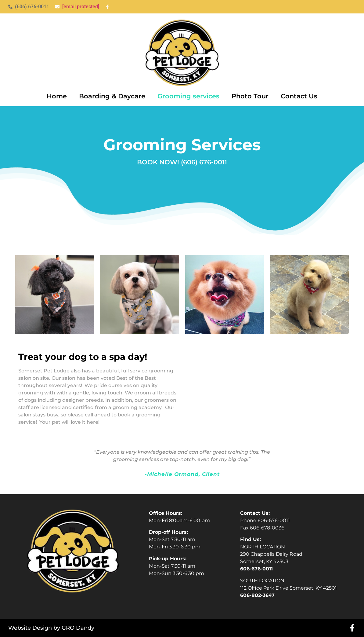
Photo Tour (250, 96)
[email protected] (81, 7)
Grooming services (188, 96)
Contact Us (299, 96)
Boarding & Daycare (112, 96)
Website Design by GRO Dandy (51, 628)
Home (57, 96)
